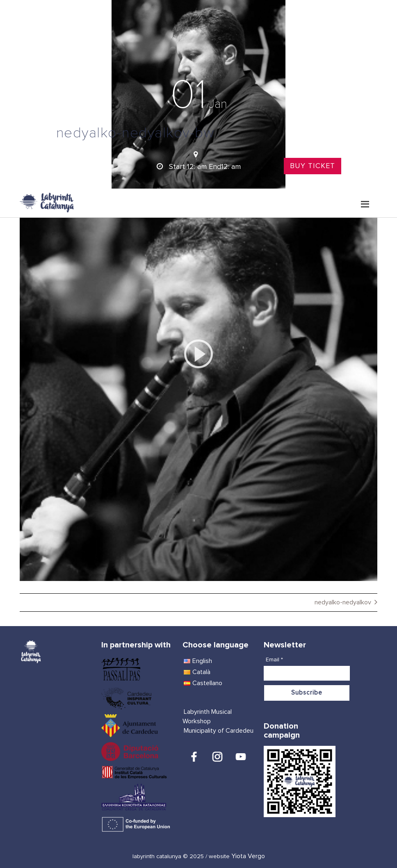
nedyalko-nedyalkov (343, 602)
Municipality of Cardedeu (219, 731)
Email (274, 660)
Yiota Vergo (248, 856)
